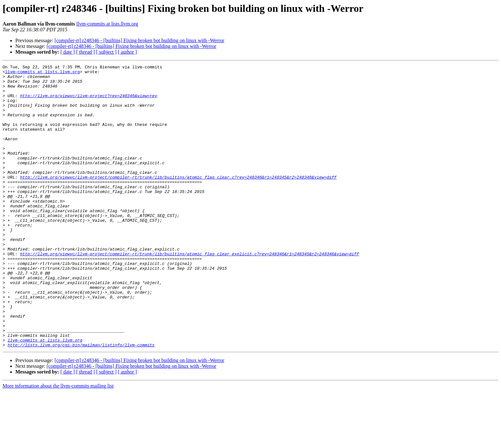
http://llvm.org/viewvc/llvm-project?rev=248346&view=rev (89, 102)
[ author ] (127, 52)
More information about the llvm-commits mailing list (58, 442)
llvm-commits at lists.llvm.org (107, 24)
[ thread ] (85, 52)
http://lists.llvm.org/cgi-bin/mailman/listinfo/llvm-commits (81, 401)
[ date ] (68, 52)
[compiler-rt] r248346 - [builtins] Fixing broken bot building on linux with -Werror (139, 40)
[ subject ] (106, 52)
